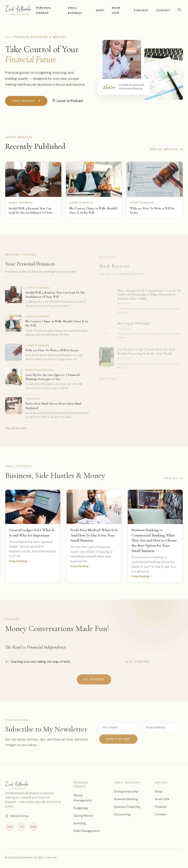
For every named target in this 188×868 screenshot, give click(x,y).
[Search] (179, 10)
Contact (163, 10)
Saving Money (83, 816)
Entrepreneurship (126, 791)
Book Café (162, 799)
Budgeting (81, 808)
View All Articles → (17, 430)
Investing (80, 823)
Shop (100, 10)
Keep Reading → (20, 562)
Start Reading (26, 101)
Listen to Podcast (68, 101)
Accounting (122, 814)
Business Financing (127, 807)
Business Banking (126, 799)
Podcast (141, 10)
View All (174, 480)
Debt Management (87, 831)
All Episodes (94, 681)
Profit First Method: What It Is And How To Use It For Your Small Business (94, 536)
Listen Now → (144, 664)
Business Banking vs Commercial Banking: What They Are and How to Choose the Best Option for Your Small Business (154, 541)
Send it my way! (118, 741)
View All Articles (166, 149)
